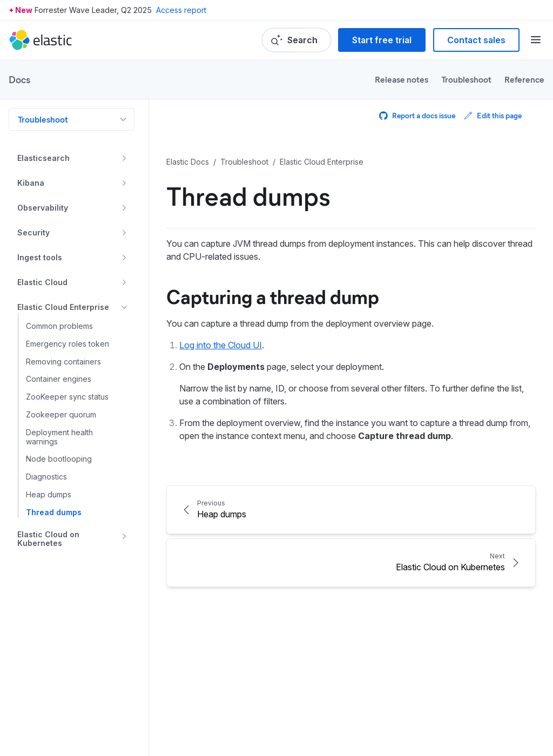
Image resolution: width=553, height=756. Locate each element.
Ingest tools (40, 257)
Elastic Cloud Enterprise (63, 307)
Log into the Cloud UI (221, 345)
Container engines (59, 379)
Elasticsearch (43, 158)
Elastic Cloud (42, 282)
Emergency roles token (68, 344)
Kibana (31, 183)
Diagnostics (46, 477)
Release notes (402, 79)
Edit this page (493, 115)
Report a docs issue (417, 115)
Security (33, 232)
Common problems (59, 326)
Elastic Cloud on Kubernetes (48, 539)
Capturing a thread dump (273, 296)
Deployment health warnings (59, 437)
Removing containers (63, 362)
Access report (181, 10)
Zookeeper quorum (61, 415)
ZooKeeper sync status (67, 397)
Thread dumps (54, 512)
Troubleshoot (466, 79)
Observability (43, 208)
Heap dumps (49, 495)
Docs (19, 79)
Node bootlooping (59, 459)
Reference (524, 79)
